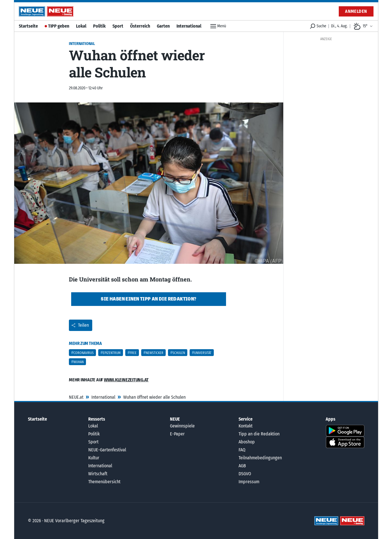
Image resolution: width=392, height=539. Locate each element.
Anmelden (356, 11)
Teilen (80, 325)
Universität (203, 353)
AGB (242, 466)
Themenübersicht (104, 482)
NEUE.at (76, 397)
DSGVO (245, 474)
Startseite (28, 26)
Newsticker (155, 353)
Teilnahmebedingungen (260, 458)
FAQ (242, 450)
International (189, 26)
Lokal (81, 26)
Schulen (179, 353)
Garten (163, 26)
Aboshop (247, 442)
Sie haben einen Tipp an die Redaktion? (148, 299)
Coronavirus (84, 353)
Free (133, 353)
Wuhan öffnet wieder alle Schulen (154, 397)
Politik (99, 26)
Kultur (94, 458)
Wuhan (79, 362)
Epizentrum (112, 353)
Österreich (140, 26)
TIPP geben (59, 26)
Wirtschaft (98, 474)
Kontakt (246, 426)
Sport (118, 26)
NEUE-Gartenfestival (107, 450)
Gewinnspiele (182, 426)
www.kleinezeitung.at (126, 380)
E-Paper (177, 434)
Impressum (249, 482)
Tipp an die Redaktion (259, 434)
